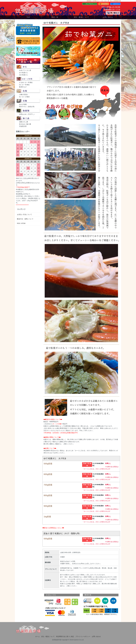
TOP (28, 17)
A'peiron (76, 640)
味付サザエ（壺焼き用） (27, 107)
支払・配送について (81, 17)
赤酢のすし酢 (24, 122)
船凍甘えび (23, 87)
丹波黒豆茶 (23, 126)
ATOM (23, 223)
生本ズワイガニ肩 (25, 70)
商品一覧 (55, 17)
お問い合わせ (108, 17)
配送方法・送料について (25, 219)
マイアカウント (90, 4)
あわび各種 (23, 104)
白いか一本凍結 (24, 85)
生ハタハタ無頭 (24, 97)
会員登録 (104, 4)
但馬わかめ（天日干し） (27, 114)
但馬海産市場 (57, 640)
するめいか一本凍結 (26, 82)
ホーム (38, 636)
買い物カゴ (113, 13)
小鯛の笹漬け (24, 95)
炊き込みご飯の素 (25, 124)
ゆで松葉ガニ (24, 73)
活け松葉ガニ (24, 75)
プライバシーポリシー (83, 636)
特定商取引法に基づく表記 (65, 636)
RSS (19, 223)
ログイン (115, 4)
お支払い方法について (24, 214)
